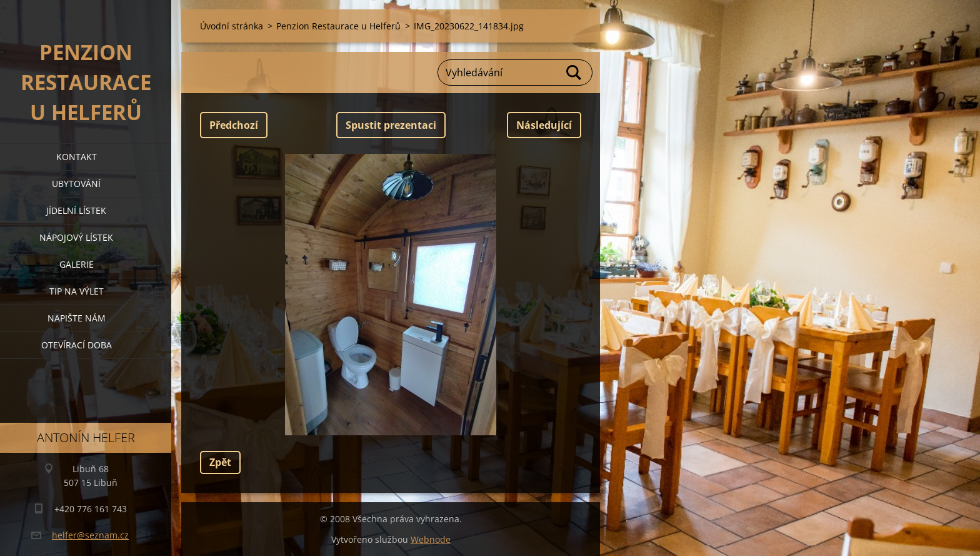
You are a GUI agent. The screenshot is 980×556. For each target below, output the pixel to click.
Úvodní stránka (232, 26)
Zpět (220, 462)
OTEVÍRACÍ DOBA (77, 345)
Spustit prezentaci (391, 125)
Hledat (574, 73)
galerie (77, 264)
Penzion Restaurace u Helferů (338, 26)
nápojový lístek (76, 237)
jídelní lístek (76, 210)
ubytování (76, 184)
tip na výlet (77, 291)
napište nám (77, 318)
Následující (544, 125)
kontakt (77, 157)
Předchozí (234, 125)
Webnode (431, 539)
